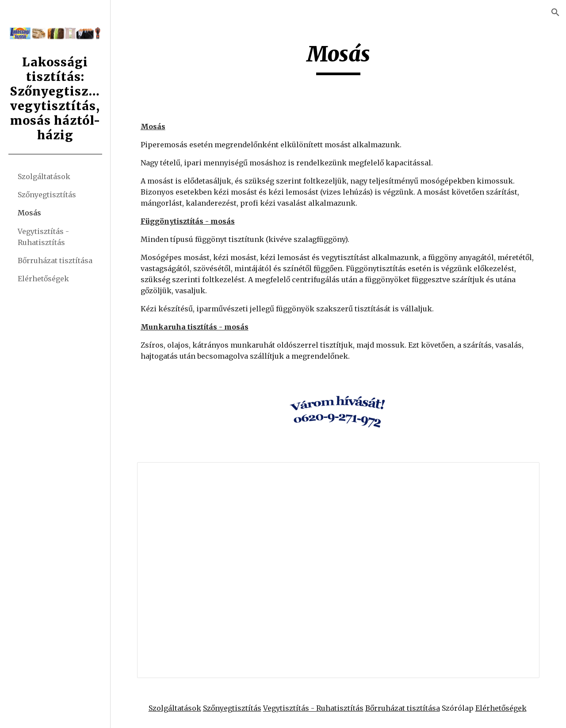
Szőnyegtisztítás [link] (47, 195)
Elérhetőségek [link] (43, 279)
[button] (555, 12)
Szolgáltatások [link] (44, 176)
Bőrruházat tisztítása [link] (55, 261)
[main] (338, 58)
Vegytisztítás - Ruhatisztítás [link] (43, 237)
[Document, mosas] (338, 570)
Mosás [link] (29, 213)
